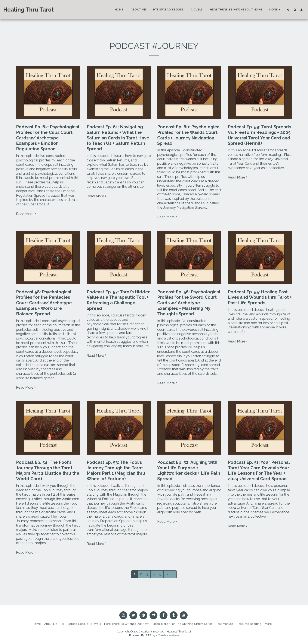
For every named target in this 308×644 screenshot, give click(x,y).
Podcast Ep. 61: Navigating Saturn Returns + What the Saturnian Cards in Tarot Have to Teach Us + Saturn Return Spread (118, 138)
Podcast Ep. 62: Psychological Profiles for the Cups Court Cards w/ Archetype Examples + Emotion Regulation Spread (48, 138)
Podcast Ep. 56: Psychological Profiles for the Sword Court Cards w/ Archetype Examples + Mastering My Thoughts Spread (189, 303)
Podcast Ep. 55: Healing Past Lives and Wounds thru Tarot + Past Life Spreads (260, 297)
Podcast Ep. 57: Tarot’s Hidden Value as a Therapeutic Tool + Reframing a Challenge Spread (119, 300)
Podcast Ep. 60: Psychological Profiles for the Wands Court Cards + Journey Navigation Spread (189, 135)
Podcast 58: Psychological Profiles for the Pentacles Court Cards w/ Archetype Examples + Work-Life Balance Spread (44, 303)
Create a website (169, 635)
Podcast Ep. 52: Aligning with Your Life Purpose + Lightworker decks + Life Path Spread (189, 471)
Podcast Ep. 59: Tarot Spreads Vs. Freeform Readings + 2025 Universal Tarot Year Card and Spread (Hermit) (259, 135)
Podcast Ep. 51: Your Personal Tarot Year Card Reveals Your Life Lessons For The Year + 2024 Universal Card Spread (259, 471)
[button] (288, 10)
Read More (27, 214)
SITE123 (150, 635)
